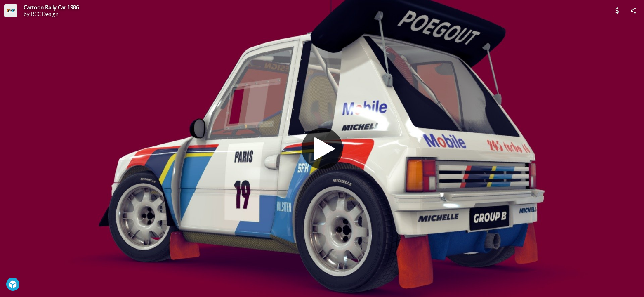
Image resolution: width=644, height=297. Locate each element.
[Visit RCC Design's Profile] (11, 11)
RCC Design (45, 14)
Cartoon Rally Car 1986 (51, 7)
